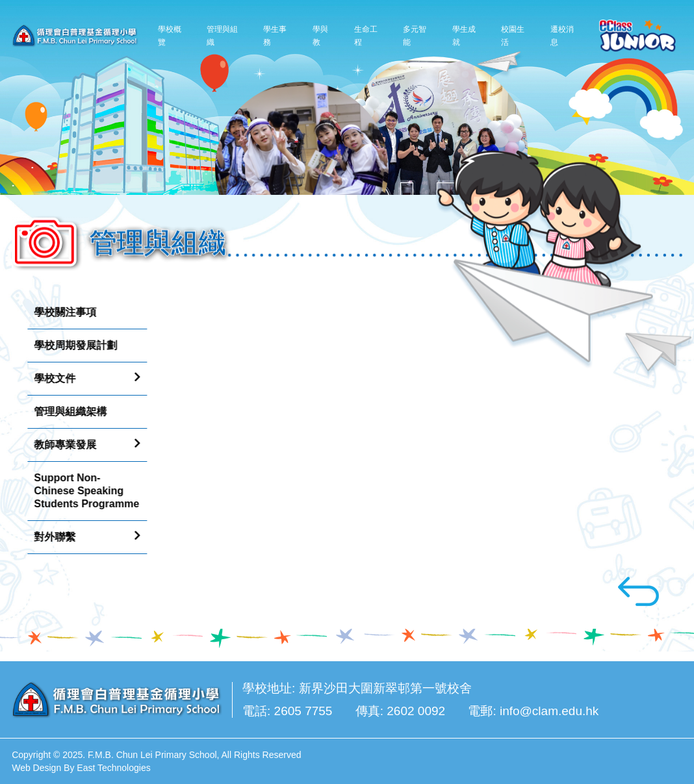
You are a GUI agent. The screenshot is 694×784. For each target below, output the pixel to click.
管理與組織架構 (67, 411)
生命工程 (366, 35)
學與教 (320, 35)
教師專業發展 (62, 445)
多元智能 (415, 35)
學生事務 (275, 35)
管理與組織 (222, 35)
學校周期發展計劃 (72, 345)
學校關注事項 (62, 312)
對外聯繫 (51, 537)
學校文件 (51, 378)
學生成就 (464, 35)
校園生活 (513, 35)
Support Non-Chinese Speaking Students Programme (83, 491)
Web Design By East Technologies (81, 768)
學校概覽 (170, 35)
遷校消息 (562, 35)
